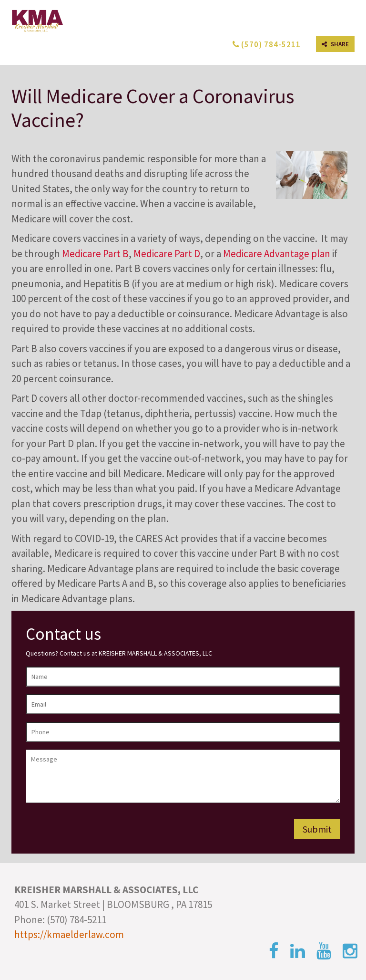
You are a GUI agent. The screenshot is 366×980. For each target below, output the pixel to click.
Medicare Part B (95, 254)
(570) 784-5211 (267, 44)
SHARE (335, 44)
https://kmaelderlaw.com (69, 934)
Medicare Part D (167, 254)
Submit (317, 829)
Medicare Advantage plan (277, 254)
